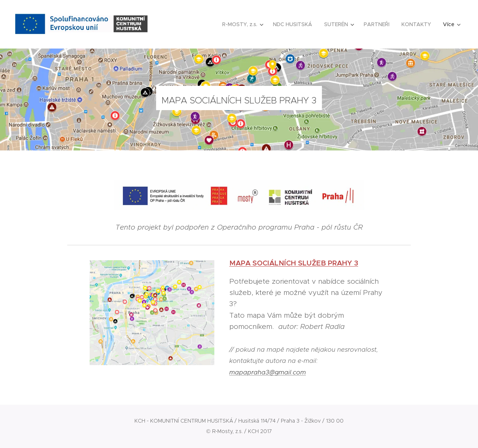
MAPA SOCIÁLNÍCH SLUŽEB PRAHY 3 (294, 263)
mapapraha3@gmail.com (268, 372)
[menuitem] (244, 24)
